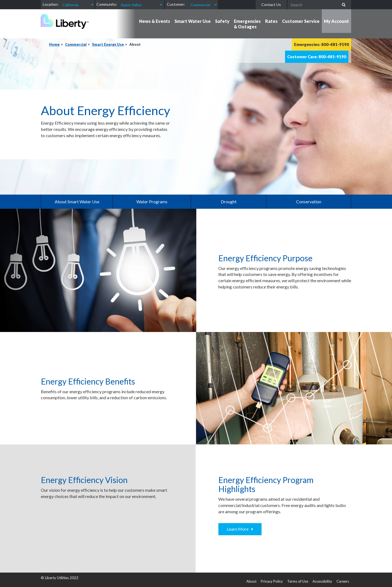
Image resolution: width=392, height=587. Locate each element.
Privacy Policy (272, 581)
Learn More (238, 529)
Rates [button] (271, 21)
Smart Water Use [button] (193, 21)
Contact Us (271, 4)
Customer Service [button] (301, 21)
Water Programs (152, 202)
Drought (229, 202)
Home (54, 44)
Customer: (176, 4)
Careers (343, 581)
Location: (51, 4)
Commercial (76, 44)
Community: (107, 4)
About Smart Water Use (77, 202)
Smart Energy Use (108, 44)
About (251, 581)
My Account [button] (336, 21)
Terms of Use (298, 581)
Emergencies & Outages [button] (247, 24)
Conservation (309, 202)
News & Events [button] (155, 21)
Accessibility (322, 581)
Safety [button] (222, 21)
